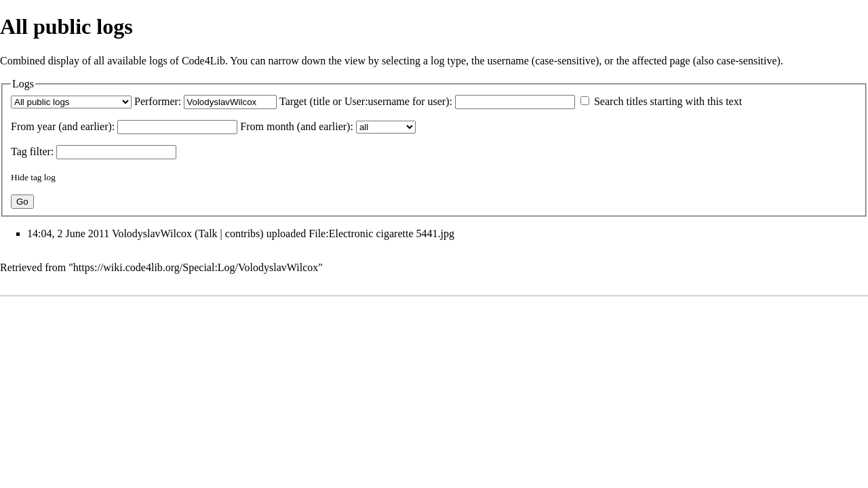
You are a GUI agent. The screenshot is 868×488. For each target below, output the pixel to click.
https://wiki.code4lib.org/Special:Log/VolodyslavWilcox (196, 267)
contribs (243, 233)
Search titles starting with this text (668, 101)
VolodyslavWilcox (152, 233)
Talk (208, 233)
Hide (20, 177)
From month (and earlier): (297, 126)
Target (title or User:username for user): (366, 101)
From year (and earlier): (63, 126)
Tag (19, 151)
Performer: (158, 101)
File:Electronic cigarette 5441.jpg (381, 233)
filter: (32, 151)
